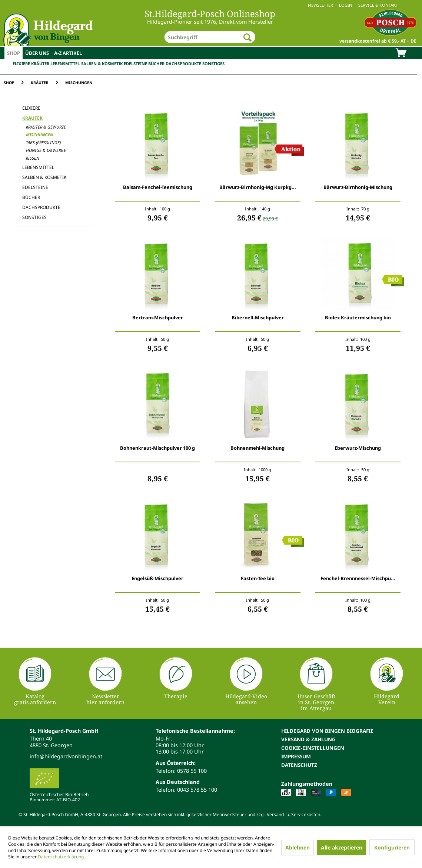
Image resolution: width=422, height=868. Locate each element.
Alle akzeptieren (342, 847)
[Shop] (14, 53)
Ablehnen (298, 847)
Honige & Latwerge (46, 150)
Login (346, 5)
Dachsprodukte (183, 64)
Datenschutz (299, 765)
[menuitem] (211, 5)
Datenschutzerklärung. (61, 857)
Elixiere (21, 64)
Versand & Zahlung (308, 739)
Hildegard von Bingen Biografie (327, 731)
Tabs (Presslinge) (43, 142)
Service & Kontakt (378, 5)
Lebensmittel (65, 64)
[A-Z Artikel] (68, 53)
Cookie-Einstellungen (313, 748)
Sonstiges (213, 64)
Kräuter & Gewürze (46, 127)
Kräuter (40, 64)
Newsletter (320, 5)
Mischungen (39, 135)
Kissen (33, 158)
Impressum (296, 756)
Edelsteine (135, 64)
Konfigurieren (392, 847)
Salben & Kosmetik (102, 64)
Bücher (156, 64)
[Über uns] (37, 53)
